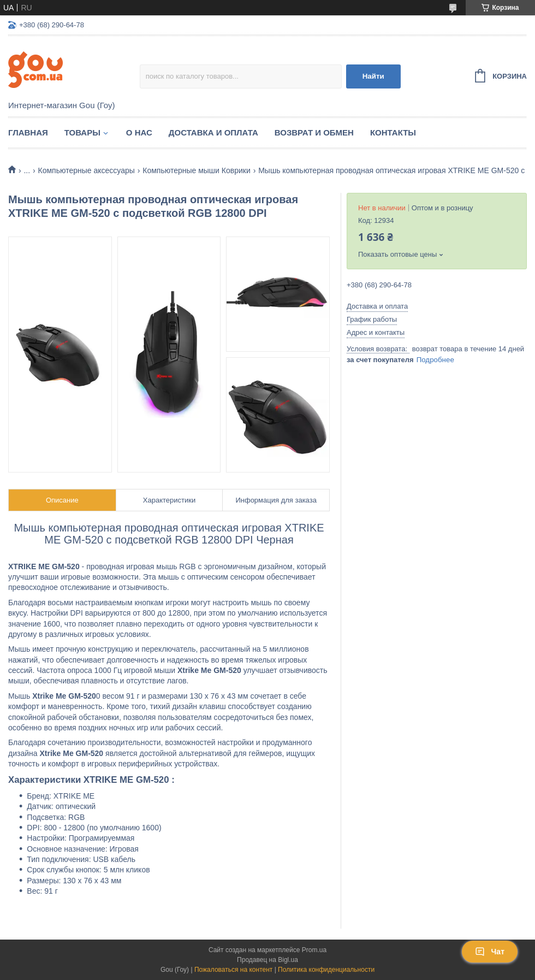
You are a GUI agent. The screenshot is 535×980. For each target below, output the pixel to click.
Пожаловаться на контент (233, 970)
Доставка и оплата (213, 132)
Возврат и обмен (314, 132)
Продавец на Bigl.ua (267, 960)
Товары (82, 132)
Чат (490, 952)
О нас (139, 132)
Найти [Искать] (373, 76)
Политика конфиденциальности (326, 970)
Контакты (393, 132)
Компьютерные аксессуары (87, 170)
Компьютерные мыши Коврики (197, 170)
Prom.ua (314, 950)
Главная (28, 132)
